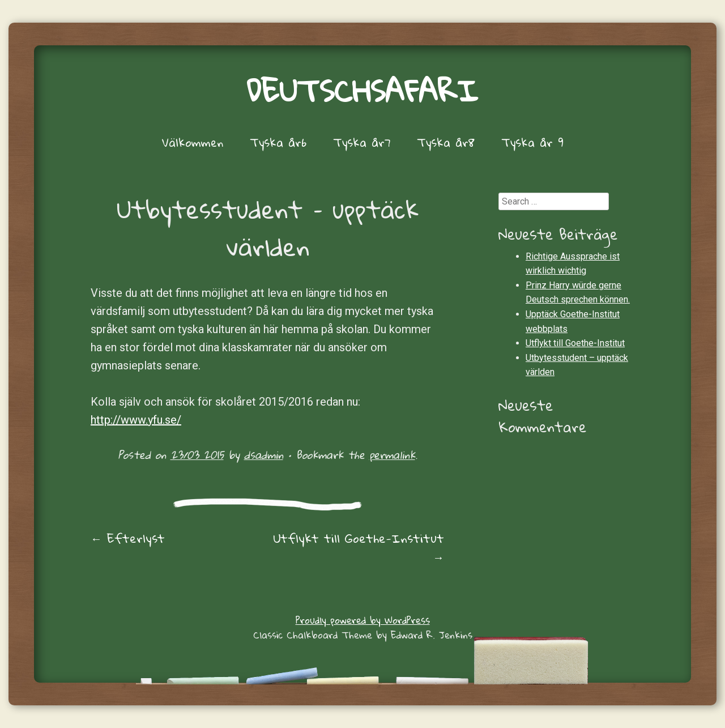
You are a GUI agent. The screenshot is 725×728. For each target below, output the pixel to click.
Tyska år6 (278, 142)
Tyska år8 (446, 142)
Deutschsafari (362, 90)
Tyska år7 (362, 142)
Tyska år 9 (532, 142)
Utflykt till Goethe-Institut (359, 548)
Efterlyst (128, 538)
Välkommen (193, 142)
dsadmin (264, 455)
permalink (392, 455)
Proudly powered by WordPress (363, 620)
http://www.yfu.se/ (136, 420)
